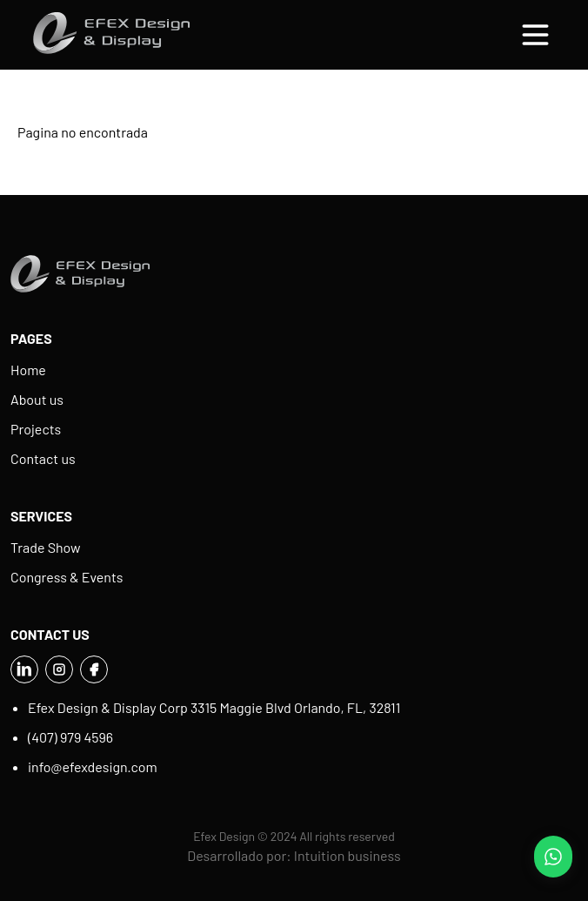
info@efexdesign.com (93, 767)
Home (28, 370)
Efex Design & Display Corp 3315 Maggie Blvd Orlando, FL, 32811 (214, 707)
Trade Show (45, 547)
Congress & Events (67, 577)
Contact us (43, 458)
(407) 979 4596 (70, 737)
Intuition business (347, 855)
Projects (36, 429)
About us (37, 399)
